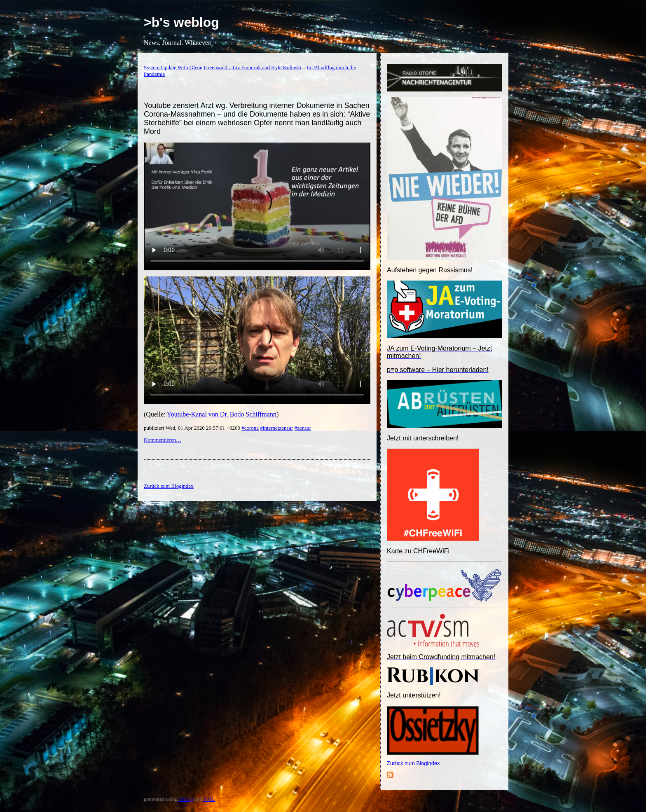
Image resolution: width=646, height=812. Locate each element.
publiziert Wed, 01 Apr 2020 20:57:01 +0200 (193, 428)
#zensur (303, 428)
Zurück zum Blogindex (413, 763)
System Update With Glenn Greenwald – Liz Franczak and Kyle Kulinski (223, 67)
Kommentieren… (163, 440)
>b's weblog (181, 22)
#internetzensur (276, 428)
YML (209, 799)
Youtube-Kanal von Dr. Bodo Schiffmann (222, 414)
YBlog (186, 799)
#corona (250, 428)
